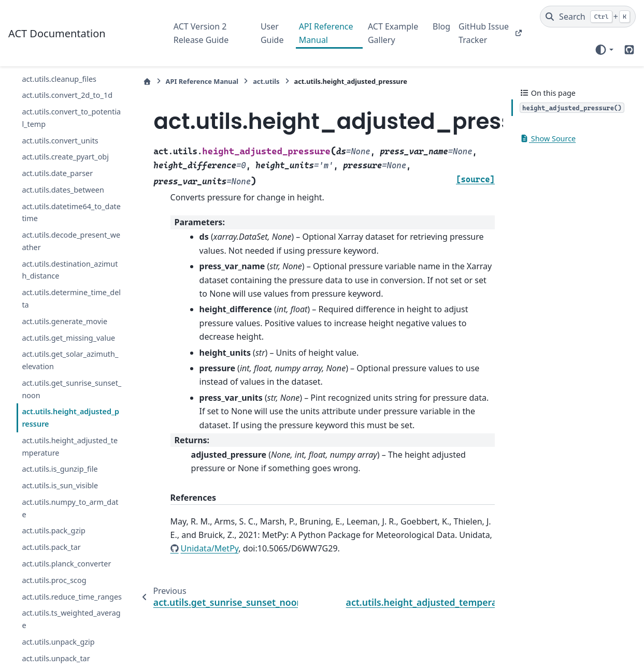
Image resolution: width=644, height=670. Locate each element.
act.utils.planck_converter (66, 564)
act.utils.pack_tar (51, 547)
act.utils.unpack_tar (56, 658)
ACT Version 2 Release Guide (201, 33)
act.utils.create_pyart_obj (65, 157)
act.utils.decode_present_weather (71, 241)
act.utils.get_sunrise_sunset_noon (71, 389)
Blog (441, 26)
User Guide (272, 33)
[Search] (588, 17)
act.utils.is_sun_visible (60, 485)
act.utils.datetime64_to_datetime (71, 213)
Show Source (548, 139)
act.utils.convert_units (60, 141)
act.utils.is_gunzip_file (60, 469)
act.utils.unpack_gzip (58, 642)
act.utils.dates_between (63, 190)
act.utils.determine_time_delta (71, 298)
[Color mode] (604, 50)
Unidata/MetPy (210, 548)
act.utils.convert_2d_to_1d (67, 95)
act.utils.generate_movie (65, 321)
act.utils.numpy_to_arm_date (70, 508)
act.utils (266, 81)
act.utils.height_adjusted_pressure (70, 418)
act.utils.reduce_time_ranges (72, 597)
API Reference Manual (326, 33)
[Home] (147, 82)
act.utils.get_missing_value (68, 338)
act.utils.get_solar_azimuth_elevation (70, 360)
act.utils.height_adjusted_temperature (70, 447)
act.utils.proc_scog (54, 580)
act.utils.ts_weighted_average (71, 619)
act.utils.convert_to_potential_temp (71, 118)
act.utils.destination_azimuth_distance (70, 270)
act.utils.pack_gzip (53, 530)
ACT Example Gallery (393, 33)
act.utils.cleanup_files (59, 79)
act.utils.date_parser (57, 173)
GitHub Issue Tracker (484, 33)
